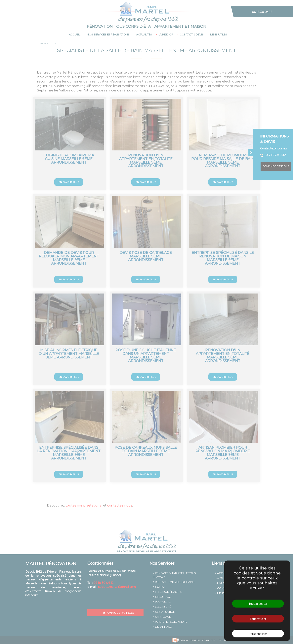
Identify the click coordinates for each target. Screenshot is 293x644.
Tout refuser (258, 619)
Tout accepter (258, 603)
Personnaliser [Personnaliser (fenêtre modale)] (258, 634)
